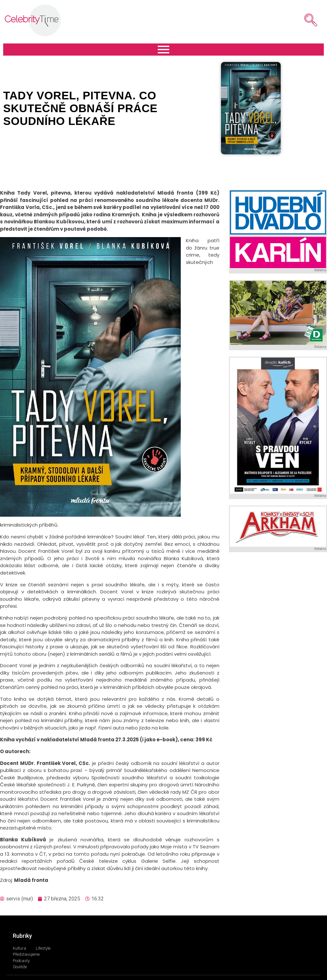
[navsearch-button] (301, 20)
